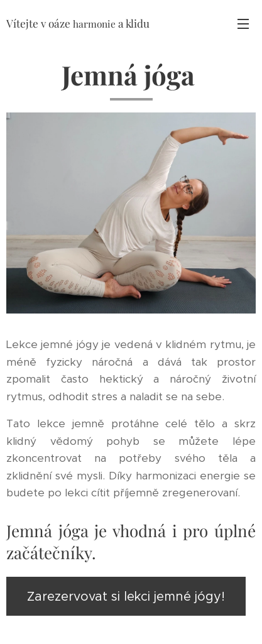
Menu (243, 24)
